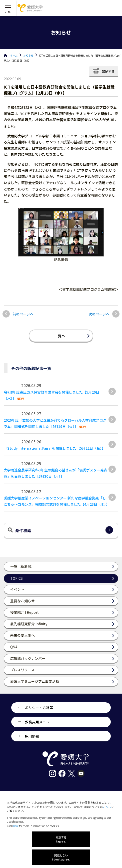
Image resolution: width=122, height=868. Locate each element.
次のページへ (99, 314)
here (16, 826)
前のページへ (23, 314)
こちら (107, 807)
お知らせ (28, 55)
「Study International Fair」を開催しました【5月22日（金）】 (54, 448)
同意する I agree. (61, 839)
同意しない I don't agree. (61, 857)
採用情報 (32, 736)
